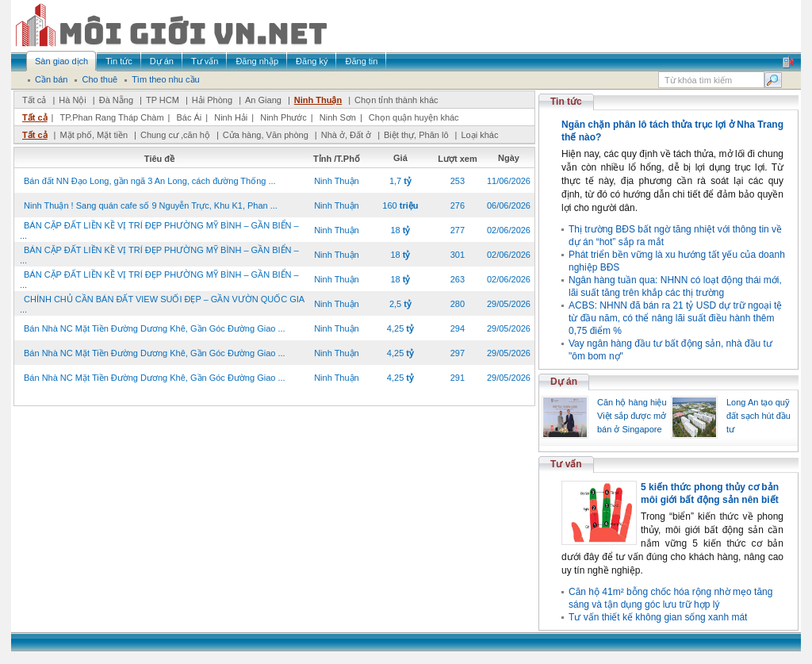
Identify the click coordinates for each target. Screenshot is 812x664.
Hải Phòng (212, 100)
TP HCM (163, 100)
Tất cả (34, 100)
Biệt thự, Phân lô (416, 135)
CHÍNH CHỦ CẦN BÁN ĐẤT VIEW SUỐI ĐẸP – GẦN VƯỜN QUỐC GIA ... (162, 304)
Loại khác (479, 135)
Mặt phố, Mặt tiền (94, 135)
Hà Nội (73, 100)
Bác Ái (189, 117)
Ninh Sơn (338, 117)
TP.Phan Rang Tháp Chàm (111, 117)
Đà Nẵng (116, 100)
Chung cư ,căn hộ (175, 135)
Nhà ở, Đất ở (346, 135)
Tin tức (566, 102)
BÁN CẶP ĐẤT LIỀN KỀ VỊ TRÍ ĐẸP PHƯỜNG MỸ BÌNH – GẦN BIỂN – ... (159, 230)
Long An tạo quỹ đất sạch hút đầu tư (758, 416)
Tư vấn (566, 464)
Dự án (564, 382)
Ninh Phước (283, 117)
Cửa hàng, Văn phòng (266, 135)
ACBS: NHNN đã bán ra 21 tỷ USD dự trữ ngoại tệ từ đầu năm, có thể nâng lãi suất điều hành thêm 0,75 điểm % (675, 318)
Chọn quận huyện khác (414, 117)
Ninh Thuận (318, 100)
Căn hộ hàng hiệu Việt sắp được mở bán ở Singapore (632, 416)
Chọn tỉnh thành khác (396, 100)
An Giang (263, 100)
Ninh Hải (231, 117)
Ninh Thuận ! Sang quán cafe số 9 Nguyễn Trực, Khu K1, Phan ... (151, 205)
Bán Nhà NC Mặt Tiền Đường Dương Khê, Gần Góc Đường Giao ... (155, 328)
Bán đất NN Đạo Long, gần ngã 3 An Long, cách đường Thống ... (150, 181)
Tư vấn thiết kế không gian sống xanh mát (658, 617)
